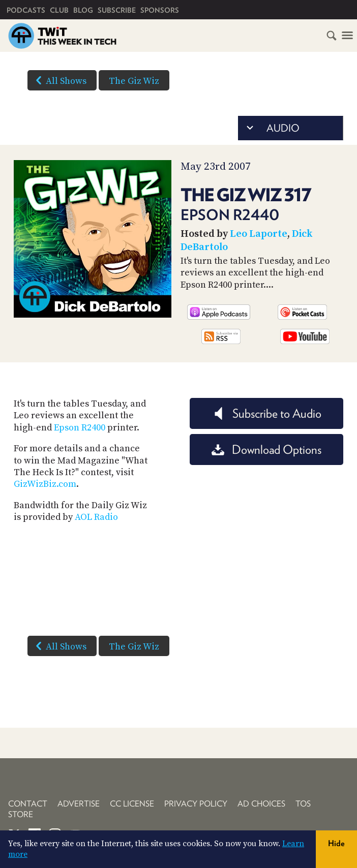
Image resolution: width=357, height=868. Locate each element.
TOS (303, 804)
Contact (28, 804)
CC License (132, 804)
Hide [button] (336, 843)
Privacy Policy (196, 804)
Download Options (266, 449)
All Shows (59, 80)
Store (21, 814)
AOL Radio (96, 517)
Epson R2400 (80, 428)
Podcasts (26, 10)
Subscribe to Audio (267, 413)
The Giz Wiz (134, 81)
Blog (83, 10)
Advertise (79, 804)
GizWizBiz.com (45, 484)
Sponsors (160, 10)
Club (59, 10)
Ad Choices (261, 804)
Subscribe (117, 10)
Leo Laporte (259, 234)
